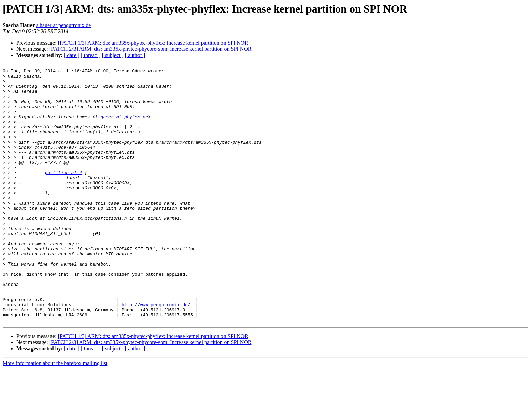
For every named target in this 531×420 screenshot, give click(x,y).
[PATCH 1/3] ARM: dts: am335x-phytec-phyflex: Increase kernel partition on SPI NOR (153, 43)
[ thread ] (91, 55)
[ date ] (72, 55)
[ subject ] (113, 55)
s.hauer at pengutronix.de (64, 25)
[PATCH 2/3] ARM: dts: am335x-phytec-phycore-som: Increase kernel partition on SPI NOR (151, 49)
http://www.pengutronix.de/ (156, 352)
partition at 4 (63, 194)
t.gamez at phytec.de (122, 127)
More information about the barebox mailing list (55, 414)
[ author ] (135, 55)
